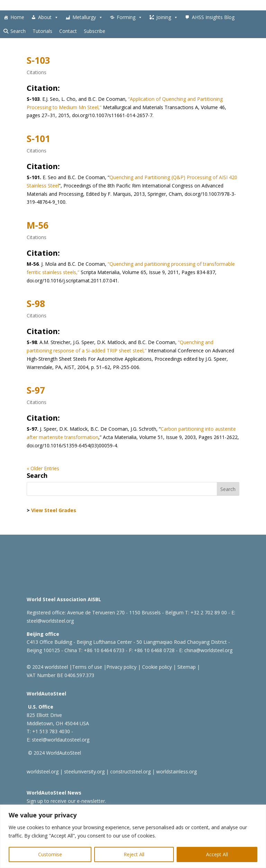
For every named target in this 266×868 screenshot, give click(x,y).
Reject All (134, 854)
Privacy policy (121, 667)
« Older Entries (43, 468)
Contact (68, 31)
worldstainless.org (176, 771)
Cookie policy (156, 667)
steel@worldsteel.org (50, 621)
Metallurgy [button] (88, 17)
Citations (37, 72)
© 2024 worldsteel (47, 667)
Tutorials (42, 31)
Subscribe (95, 31)
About (48, 17)
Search (18, 31)
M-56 (38, 225)
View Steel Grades (54, 510)
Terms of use (87, 667)
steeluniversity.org (84, 771)
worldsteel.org (43, 771)
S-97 (36, 390)
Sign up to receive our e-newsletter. (66, 801)
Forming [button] (130, 17)
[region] (133, 836)
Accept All (217, 854)
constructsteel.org (130, 771)
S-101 (38, 139)
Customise (50, 854)
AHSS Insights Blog (213, 17)
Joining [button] (167, 17)
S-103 (38, 60)
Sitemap (186, 667)
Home (17, 17)
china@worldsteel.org (208, 650)
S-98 (36, 304)
